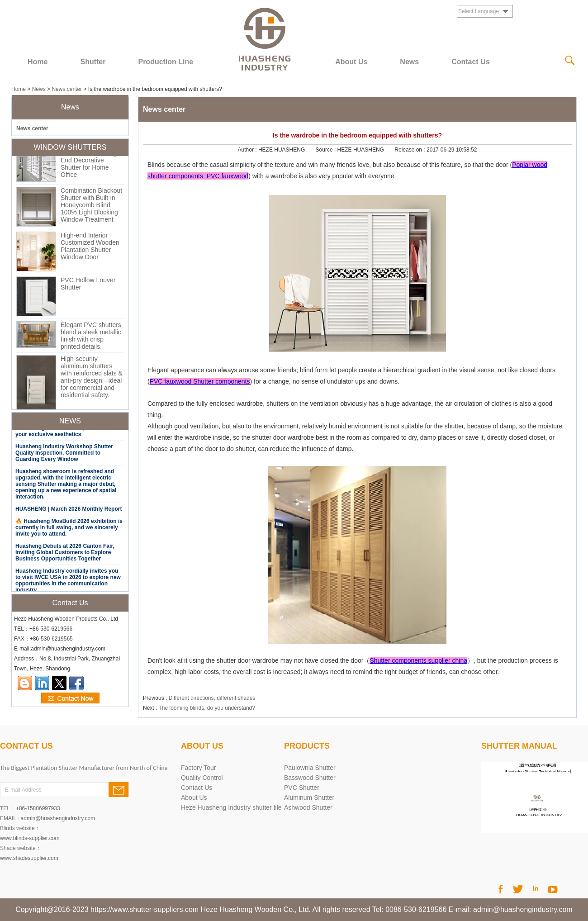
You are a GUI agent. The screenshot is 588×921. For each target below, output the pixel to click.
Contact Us (470, 62)
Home (38, 62)
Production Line (166, 62)
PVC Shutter (302, 788)
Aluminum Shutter (309, 798)
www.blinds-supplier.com (30, 838)
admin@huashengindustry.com (58, 818)
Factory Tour (199, 768)
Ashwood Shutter (308, 807)
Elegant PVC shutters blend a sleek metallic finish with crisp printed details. (91, 338)
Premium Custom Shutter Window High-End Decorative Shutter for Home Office (91, 163)
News (409, 62)
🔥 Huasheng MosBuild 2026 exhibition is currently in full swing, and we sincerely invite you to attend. (69, 530)
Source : (327, 150)
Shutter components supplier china (418, 660)
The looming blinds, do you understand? (206, 708)
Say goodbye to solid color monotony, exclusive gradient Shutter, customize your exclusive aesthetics (64, 431)
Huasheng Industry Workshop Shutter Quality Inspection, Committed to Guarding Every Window (64, 456)
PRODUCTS (307, 746)
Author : (248, 150)
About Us (351, 62)
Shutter (93, 62)
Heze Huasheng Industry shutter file (231, 807)
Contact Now (70, 698)
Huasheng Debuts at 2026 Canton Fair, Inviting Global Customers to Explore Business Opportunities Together (65, 555)
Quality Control (202, 778)
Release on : (410, 150)
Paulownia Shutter (310, 768)
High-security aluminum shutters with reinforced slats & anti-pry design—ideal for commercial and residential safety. (92, 380)
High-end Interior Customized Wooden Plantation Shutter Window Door (90, 249)
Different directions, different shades (212, 698)
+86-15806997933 (38, 808)
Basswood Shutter (310, 778)
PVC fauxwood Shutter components (200, 381)
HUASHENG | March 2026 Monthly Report (69, 512)
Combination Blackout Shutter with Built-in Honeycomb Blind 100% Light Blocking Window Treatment (91, 208)
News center (67, 89)
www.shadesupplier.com (29, 858)
